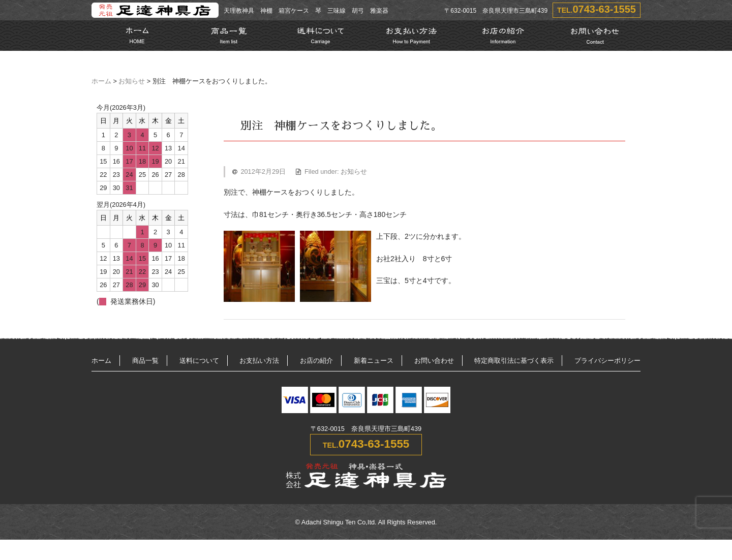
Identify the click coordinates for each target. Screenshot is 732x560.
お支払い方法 (259, 361)
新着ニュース (374, 361)
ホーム (101, 81)
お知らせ (132, 81)
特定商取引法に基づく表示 (514, 361)
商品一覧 (145, 361)
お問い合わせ (434, 361)
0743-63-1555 (604, 9)
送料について (199, 361)
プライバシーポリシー (607, 361)
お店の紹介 (316, 361)
